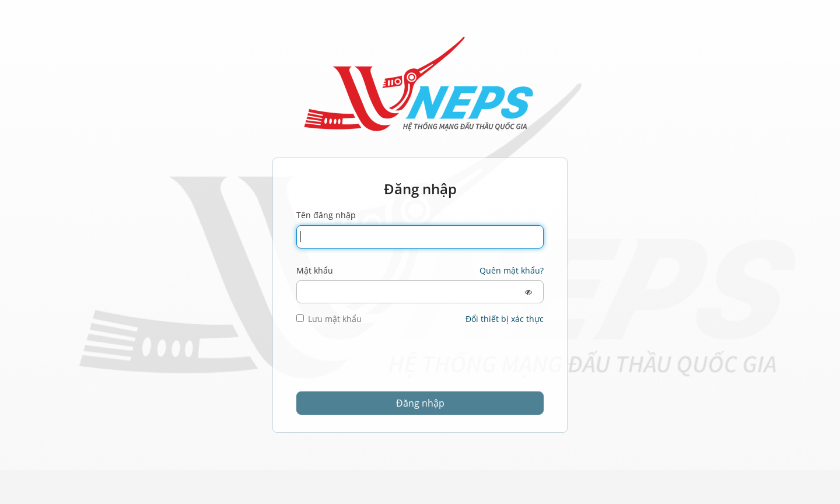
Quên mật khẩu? (512, 270)
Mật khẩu (315, 270)
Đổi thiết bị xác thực (505, 319)
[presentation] (385, 363)
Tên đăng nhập (326, 215)
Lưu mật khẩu (329, 319)
